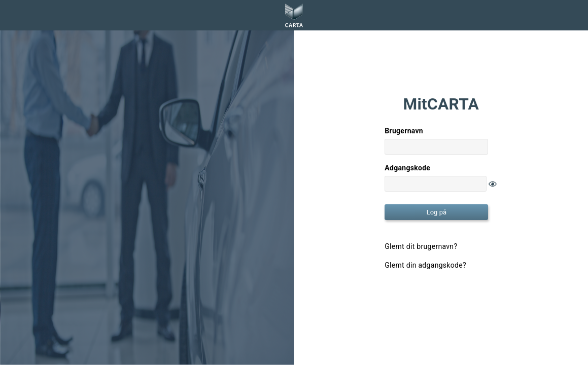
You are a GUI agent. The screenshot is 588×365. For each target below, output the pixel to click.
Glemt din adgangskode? (425, 265)
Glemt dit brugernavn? (421, 246)
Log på (437, 212)
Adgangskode (407, 168)
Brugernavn (404, 131)
